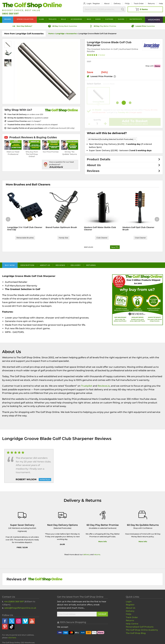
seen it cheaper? (24, 121)
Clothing (109, 19)
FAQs (127, 3)
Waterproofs (136, 19)
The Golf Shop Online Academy (142, 630)
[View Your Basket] (145, 9)
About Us (94, 165)
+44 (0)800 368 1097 (14, 602)
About (107, 3)
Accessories (76, 19)
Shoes (98, 19)
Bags (89, 19)
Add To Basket (135, 121)
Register (96, 3)
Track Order (139, 3)
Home (51, 34)
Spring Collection (25, 19)
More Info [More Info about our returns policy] (143, 541)
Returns (151, 3)
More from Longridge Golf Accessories (24, 34)
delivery (87, 554)
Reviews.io (104, 386)
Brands (8, 19)
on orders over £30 (25, 114)
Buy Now (10, 265)
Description (27, 265)
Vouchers (154, 20)
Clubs (41, 19)
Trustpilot (87, 386)
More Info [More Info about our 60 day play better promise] (103, 541)
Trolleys (53, 19)
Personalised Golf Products (140, 627)
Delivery (117, 3)
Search (123, 9)
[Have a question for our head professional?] (60, 165)
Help (161, 3)
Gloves (121, 19)
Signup (102, 614)
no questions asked (28, 118)
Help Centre (132, 624)
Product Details (99, 159)
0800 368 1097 (10, 14)
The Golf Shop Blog (136, 633)
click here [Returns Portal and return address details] (12, 638)
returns (97, 554)
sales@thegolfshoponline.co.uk (20, 608)
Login (89, 3)
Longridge (60, 34)
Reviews (93, 171)
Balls (63, 19)
